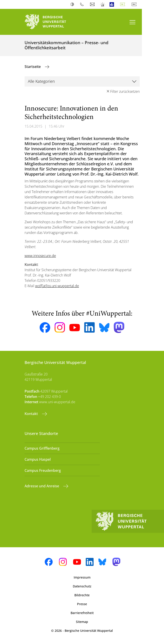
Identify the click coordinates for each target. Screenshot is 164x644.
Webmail (93, 4)
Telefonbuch (83, 4)
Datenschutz (82, 586)
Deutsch (123, 4)
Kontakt (32, 414)
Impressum (82, 577)
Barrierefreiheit (82, 613)
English (135, 4)
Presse (82, 604)
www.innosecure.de (40, 256)
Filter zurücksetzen (125, 91)
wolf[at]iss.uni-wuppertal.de (57, 286)
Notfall (103, 4)
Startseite (33, 67)
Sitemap (82, 622)
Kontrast (73, 4)
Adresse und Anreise (42, 486)
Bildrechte (82, 595)
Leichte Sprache (113, 4)
